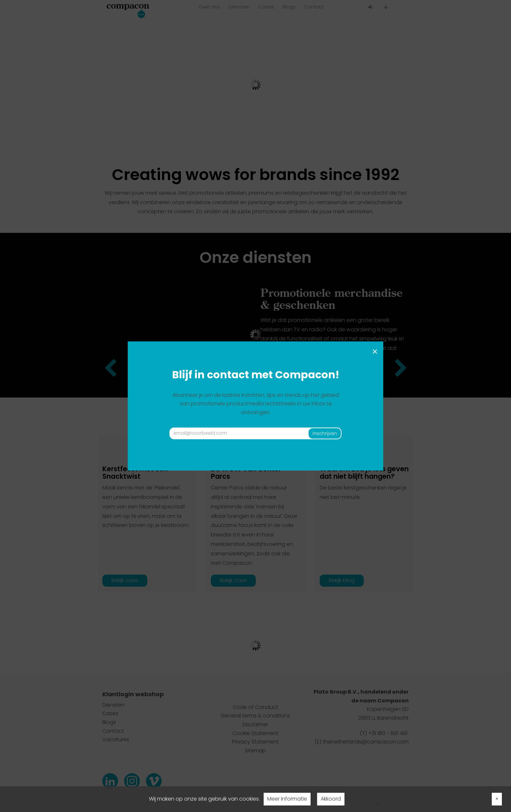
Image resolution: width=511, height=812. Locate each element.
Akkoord (331, 799)
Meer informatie (287, 799)
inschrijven (325, 433)
